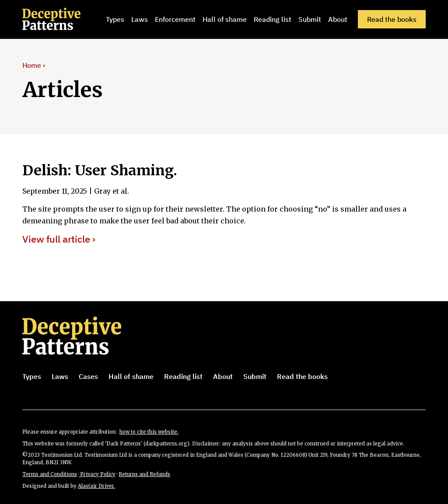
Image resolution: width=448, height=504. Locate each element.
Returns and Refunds (144, 474)
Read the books (392, 19)
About (338, 19)
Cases (88, 376)
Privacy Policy (97, 474)
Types (115, 19)
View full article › (59, 239)
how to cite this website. (149, 432)
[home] (62, 19)
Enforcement (175, 19)
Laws (140, 19)
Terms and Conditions (50, 474)
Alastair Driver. (96, 486)
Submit (310, 19)
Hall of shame (225, 19)
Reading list (273, 19)
